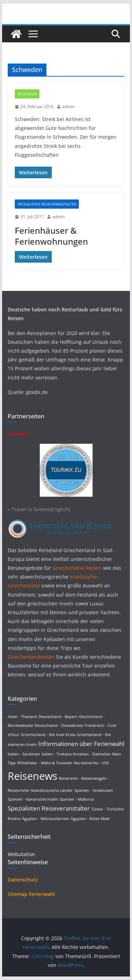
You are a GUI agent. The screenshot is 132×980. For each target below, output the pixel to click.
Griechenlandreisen (31, 657)
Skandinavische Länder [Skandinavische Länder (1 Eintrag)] (52, 790)
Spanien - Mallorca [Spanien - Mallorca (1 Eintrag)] (77, 799)
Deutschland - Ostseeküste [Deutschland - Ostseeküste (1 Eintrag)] (59, 725)
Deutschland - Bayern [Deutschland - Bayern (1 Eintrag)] (58, 717)
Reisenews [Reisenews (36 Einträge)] (33, 776)
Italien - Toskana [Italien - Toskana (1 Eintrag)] (56, 754)
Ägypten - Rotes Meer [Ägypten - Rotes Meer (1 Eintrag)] (90, 819)
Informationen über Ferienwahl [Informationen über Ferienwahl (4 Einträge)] (81, 744)
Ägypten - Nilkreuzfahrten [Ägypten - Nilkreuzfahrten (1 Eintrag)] (46, 819)
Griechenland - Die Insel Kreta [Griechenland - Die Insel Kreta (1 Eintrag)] (48, 735)
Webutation (21, 854)
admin (68, 106)
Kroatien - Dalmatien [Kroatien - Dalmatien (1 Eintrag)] (92, 754)
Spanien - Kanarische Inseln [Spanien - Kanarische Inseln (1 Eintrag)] (33, 799)
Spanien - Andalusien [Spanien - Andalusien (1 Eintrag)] (94, 790)
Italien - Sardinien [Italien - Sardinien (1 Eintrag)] (24, 754)
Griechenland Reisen (78, 568)
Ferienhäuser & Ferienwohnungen (51, 236)
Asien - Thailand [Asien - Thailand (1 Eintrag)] (22, 717)
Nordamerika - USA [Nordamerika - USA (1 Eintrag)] (92, 763)
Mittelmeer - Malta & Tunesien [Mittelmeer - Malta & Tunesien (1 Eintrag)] (45, 763)
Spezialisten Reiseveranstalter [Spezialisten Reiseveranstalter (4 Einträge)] (49, 808)
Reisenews (27, 94)
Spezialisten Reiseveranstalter (47, 204)
